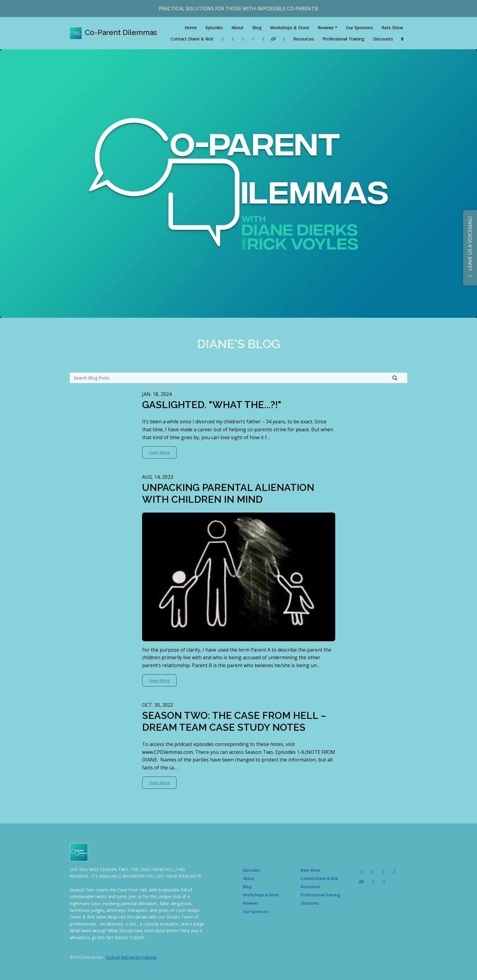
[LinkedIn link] (233, 39)
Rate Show (392, 28)
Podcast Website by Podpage (131, 957)
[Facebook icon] (374, 882)
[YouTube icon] (395, 871)
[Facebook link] (223, 39)
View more (159, 452)
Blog (257, 28)
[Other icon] (362, 882)
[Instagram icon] (384, 871)
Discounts (383, 39)
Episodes (214, 28)
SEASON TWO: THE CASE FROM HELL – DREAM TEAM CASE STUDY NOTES (234, 721)
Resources (304, 39)
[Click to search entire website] (402, 39)
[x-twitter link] (284, 39)
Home (191, 28)
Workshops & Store (290, 28)
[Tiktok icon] (373, 871)
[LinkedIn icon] (362, 871)
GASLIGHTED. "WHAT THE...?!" (212, 405)
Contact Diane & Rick (192, 39)
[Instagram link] (253, 39)
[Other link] (274, 39)
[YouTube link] (263, 39)
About (238, 28)
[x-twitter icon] (385, 882)
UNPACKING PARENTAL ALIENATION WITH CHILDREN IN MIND (228, 493)
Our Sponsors (359, 28)
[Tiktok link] (243, 39)
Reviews (326, 28)
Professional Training (343, 39)
